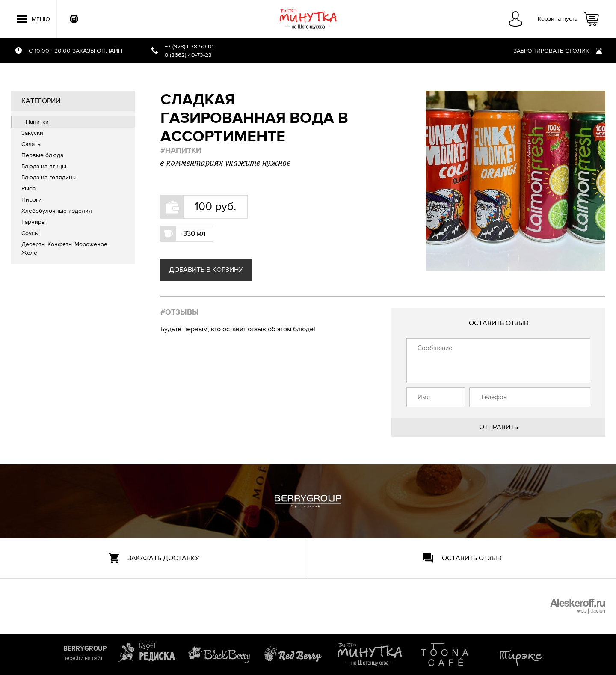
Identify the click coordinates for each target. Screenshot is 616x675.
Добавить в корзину (206, 270)
